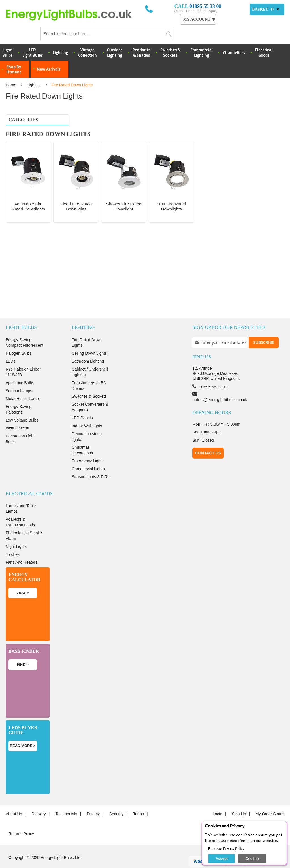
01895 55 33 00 (205, 6)
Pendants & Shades (141, 52)
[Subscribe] (264, 331)
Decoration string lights (87, 425)
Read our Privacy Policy (226, 849)
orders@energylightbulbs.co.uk (220, 388)
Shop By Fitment (14, 69)
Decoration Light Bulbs (20, 427)
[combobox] (107, 34)
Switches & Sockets (170, 52)
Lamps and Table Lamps (21, 497)
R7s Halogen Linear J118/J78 (23, 360)
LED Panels (82, 406)
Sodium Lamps (19, 379)
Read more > (23, 734)
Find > (23, 653)
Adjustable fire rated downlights (25, 135)
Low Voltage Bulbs (22, 409)
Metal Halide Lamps (23, 387)
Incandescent (17, 416)
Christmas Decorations (82, 439)
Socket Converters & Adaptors (90, 395)
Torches (13, 543)
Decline (252, 859)
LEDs (10, 350)
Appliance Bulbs (20, 371)
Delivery (39, 803)
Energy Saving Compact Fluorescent (24, 331)
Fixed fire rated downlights (30, 144)
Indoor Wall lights (87, 414)
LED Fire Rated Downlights (29, 159)
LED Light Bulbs (33, 52)
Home (11, 85)
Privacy (93, 803)
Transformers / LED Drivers (89, 374)
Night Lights (16, 535)
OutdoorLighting (115, 52)
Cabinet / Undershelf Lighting (90, 360)
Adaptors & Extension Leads (20, 511)
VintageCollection (88, 52)
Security (117, 803)
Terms (138, 803)
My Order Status (270, 803)
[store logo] (75, 15)
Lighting (60, 53)
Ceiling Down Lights (89, 342)
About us (14, 803)
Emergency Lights (88, 449)
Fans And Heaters (22, 551)
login (217, 803)
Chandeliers (234, 53)
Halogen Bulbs (19, 342)
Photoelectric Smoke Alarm (24, 524)
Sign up (239, 803)
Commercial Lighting (201, 52)
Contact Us (208, 442)
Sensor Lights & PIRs (90, 465)
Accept (222, 859)
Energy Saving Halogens (19, 398)
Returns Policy (21, 822)
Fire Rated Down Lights (87, 331)
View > (23, 581)
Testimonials (66, 803)
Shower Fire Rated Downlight (31, 152)
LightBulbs (7, 52)
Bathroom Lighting (88, 350)
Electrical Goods (264, 52)
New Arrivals (49, 69)
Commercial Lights (88, 457)
